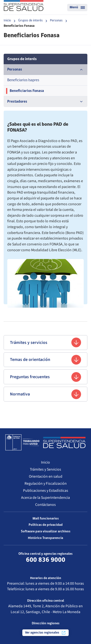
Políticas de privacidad (46, 525)
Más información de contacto (45, 566)
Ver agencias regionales (45, 633)
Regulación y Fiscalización (46, 483)
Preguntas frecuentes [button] (45, 377)
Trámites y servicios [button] (45, 342)
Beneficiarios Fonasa (27, 91)
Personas (56, 21)
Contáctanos (45, 505)
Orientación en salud (46, 476)
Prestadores (45, 102)
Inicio (7, 21)
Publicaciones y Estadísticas (46, 491)
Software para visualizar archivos (46, 532)
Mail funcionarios (46, 519)
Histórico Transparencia (45, 538)
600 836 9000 (46, 560)
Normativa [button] (45, 394)
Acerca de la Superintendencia (45, 498)
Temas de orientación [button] (45, 360)
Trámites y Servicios (45, 469)
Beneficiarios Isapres (23, 80)
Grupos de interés (30, 21)
